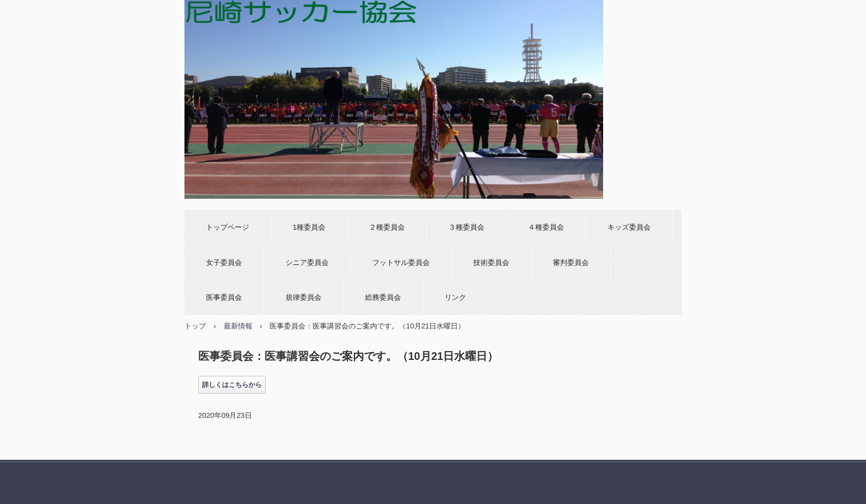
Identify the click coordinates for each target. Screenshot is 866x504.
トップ (195, 326)
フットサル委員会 (401, 262)
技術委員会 (491, 262)
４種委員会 (546, 227)
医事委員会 (224, 297)
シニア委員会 (307, 262)
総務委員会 (383, 297)
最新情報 (238, 326)
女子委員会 (224, 262)
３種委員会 (466, 227)
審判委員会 (571, 262)
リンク (455, 297)
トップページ (228, 227)
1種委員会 (309, 227)
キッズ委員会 (629, 227)
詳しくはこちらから (232, 385)
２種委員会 (387, 227)
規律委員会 (303, 297)
